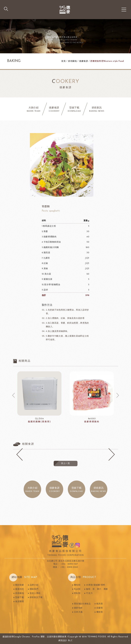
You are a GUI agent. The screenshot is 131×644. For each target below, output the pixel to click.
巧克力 (89, 593)
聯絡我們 (34, 589)
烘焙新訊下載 (36, 597)
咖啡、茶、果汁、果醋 (97, 589)
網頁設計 (63, 641)
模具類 (100, 604)
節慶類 (100, 608)
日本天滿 (78, 612)
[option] (39, 397)
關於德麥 (20, 585)
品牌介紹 (34, 585)
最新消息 (20, 589)
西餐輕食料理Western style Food (107, 61)
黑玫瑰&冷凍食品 (82, 604)
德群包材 (78, 608)
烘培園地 (72, 61)
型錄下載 (20, 597)
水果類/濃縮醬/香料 (96, 585)
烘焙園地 (20, 593)
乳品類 (77, 589)
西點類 (77, 593)
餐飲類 (100, 612)
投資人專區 (35, 593)
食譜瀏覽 (20, 602)
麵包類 (77, 585)
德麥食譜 (84, 61)
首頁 (63, 61)
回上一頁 (65, 463)
